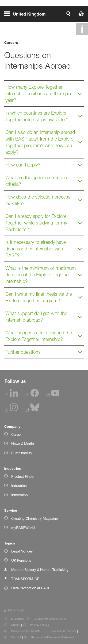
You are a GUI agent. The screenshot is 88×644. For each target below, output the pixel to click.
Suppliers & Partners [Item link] (63, 631)
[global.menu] (27, 14)
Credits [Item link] (16, 625)
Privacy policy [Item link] (39, 625)
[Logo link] (69, 14)
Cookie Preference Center (50, 619)
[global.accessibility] (82, 29)
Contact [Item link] (16, 637)
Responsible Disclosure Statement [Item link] (52, 637)
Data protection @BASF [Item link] (26, 631)
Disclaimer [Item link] (17, 619)
